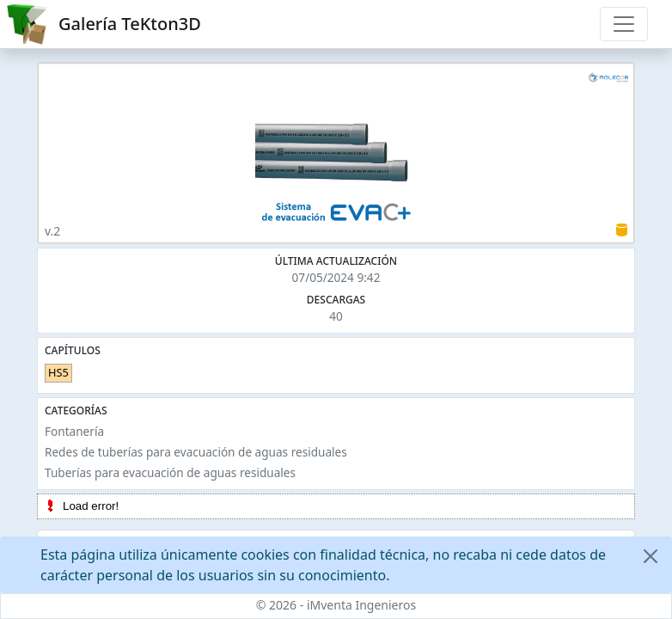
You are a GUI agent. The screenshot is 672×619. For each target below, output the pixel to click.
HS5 (58, 372)
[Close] (651, 556)
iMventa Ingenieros (361, 605)
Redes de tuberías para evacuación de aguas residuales (196, 452)
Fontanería (74, 431)
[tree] (336, 506)
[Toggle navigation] (624, 24)
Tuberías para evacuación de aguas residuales (170, 472)
